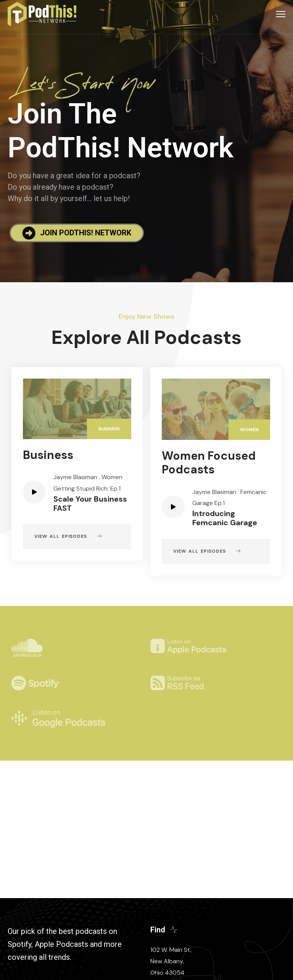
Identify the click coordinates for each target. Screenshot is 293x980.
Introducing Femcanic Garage (225, 518)
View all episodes (68, 537)
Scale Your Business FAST (90, 504)
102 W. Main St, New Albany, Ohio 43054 (171, 961)
